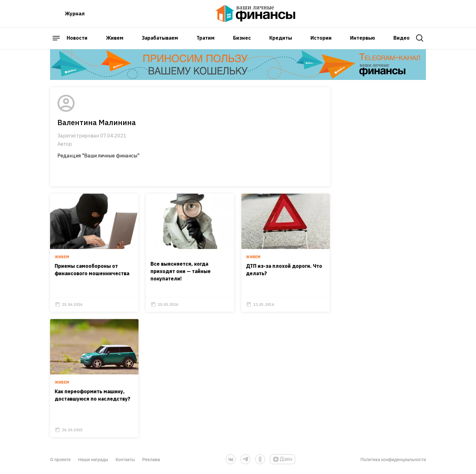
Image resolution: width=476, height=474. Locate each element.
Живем (115, 38)
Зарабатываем (160, 38)
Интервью (363, 38)
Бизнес (242, 38)
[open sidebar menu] (56, 38)
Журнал (75, 14)
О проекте (60, 459)
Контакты (125, 459)
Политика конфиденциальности (393, 459)
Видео (402, 38)
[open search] (420, 38)
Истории (321, 38)
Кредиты (281, 38)
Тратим (206, 38)
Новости (77, 38)
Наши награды (93, 459)
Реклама (151, 459)
